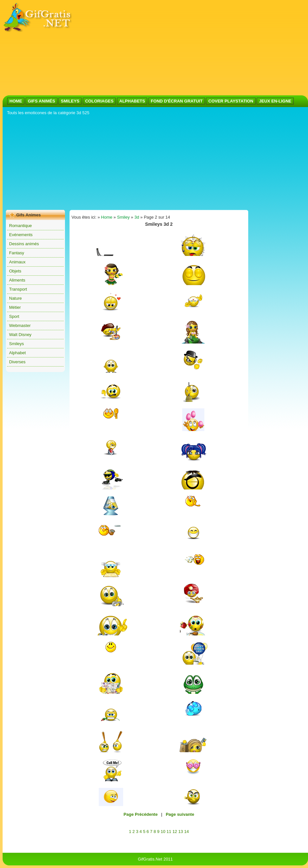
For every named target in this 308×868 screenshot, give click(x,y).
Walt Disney (20, 335)
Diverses (17, 362)
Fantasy (17, 253)
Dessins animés (24, 244)
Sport (14, 316)
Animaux (17, 262)
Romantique (20, 226)
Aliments (17, 280)
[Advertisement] (153, 48)
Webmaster (20, 325)
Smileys (17, 344)
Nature (15, 298)
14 (186, 832)
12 (175, 832)
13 (181, 832)
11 (169, 832)
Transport (18, 289)
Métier (15, 307)
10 (163, 832)
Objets (15, 271)
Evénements (21, 235)
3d (137, 217)
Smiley (123, 217)
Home (107, 217)
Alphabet (17, 353)
